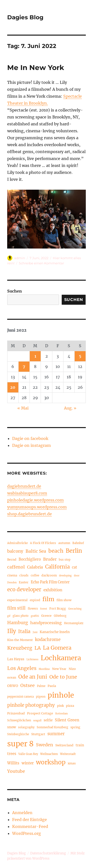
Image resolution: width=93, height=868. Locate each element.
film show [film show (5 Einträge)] (64, 600)
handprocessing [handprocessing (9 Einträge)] (46, 623)
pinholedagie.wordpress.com (35, 500)
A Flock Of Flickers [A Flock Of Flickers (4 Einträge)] (43, 543)
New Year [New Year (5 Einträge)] (59, 669)
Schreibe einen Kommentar (41, 263)
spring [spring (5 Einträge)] (75, 727)
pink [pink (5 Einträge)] (60, 706)
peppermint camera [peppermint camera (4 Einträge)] (20, 697)
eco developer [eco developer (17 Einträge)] (24, 590)
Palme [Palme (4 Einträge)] (41, 686)
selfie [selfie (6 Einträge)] (48, 720)
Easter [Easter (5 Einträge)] (24, 582)
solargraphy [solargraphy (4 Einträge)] (26, 727)
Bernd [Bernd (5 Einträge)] (12, 560)
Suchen (15, 291)
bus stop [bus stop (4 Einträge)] (65, 560)
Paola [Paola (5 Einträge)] (52, 686)
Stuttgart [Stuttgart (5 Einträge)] (38, 734)
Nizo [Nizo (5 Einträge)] (72, 669)
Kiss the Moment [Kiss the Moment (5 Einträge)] (20, 640)
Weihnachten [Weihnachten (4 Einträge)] (49, 754)
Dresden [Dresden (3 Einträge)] (12, 583)
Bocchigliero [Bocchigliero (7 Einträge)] (30, 559)
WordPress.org (27, 833)
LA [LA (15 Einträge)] (38, 648)
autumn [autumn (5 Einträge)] (64, 543)
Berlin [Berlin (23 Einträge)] (74, 551)
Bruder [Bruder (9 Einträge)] (50, 559)
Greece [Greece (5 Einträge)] (46, 616)
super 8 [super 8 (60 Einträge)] (20, 744)
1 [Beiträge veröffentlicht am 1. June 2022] (35, 356)
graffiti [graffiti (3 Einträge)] (35, 616)
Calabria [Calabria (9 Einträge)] (35, 567)
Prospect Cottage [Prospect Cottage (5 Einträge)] (40, 713)
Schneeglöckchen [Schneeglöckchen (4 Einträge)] (19, 720)
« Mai (23, 408)
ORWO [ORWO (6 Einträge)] (13, 686)
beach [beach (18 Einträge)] (56, 551)
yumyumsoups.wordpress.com (37, 507)
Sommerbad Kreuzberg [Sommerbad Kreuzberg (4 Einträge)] (52, 727)
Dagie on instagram (31, 445)
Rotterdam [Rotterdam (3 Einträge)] (62, 714)
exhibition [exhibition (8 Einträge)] (53, 590)
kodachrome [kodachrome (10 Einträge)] (48, 640)
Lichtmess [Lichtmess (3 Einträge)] (32, 660)
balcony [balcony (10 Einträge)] (15, 551)
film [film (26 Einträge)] (48, 599)
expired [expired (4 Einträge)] (35, 600)
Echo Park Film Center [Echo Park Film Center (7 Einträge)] (50, 582)
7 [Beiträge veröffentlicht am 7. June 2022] (24, 366)
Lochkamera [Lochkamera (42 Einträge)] (61, 658)
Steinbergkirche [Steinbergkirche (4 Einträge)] (18, 734)
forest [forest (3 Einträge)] (44, 609)
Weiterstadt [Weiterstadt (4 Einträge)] (68, 754)
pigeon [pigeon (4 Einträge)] (41, 697)
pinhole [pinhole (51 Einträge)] (61, 695)
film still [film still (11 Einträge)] (16, 608)
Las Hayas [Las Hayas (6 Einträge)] (16, 659)
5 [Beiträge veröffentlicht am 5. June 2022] (80, 356)
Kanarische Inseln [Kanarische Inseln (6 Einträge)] (55, 632)
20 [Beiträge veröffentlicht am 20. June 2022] (13, 387)
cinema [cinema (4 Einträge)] (12, 575)
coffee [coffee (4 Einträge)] (35, 575)
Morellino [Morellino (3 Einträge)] (44, 669)
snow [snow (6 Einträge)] (12, 727)
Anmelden (22, 813)
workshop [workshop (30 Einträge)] (51, 762)
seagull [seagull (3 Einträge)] (37, 721)
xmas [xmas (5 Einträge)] (72, 763)
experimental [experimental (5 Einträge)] (17, 600)
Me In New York (36, 68)
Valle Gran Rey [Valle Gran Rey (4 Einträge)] (28, 754)
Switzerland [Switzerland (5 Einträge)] (64, 745)
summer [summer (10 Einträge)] (56, 734)
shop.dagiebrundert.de (30, 514)
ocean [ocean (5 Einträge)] (12, 677)
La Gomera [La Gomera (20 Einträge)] (57, 648)
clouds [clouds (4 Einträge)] (24, 575)
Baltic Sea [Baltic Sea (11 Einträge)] (36, 551)
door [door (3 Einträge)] (77, 576)
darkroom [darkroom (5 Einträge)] (49, 575)
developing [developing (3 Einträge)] (65, 576)
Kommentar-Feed (30, 826)
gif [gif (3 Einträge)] (9, 616)
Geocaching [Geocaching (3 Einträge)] (75, 609)
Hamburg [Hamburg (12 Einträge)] (18, 623)
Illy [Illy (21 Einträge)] (12, 631)
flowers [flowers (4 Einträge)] (33, 609)
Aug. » (70, 408)
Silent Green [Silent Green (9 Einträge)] (67, 720)
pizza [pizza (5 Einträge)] (70, 706)
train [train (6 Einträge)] (80, 745)
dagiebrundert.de (24, 486)
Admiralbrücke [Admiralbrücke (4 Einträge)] (17, 543)
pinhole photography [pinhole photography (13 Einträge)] (31, 705)
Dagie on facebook (30, 438)
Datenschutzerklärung (48, 853)
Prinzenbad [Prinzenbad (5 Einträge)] (16, 713)
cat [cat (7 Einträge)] (75, 567)
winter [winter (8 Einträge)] (28, 763)
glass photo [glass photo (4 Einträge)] (21, 616)
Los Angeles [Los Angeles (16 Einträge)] (22, 668)
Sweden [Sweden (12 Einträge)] (45, 745)
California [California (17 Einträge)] (57, 567)
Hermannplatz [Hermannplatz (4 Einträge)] (74, 623)
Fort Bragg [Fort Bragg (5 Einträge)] (58, 608)
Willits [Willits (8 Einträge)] (13, 763)
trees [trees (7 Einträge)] (12, 754)
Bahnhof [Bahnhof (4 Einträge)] (78, 543)
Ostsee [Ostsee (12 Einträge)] (28, 685)
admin (20, 258)
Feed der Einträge (30, 820)
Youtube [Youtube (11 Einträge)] (16, 771)
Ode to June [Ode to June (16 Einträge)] (63, 677)
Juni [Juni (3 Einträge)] (35, 632)
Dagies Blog (25, 17)
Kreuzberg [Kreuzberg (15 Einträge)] (20, 648)
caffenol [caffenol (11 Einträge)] (16, 567)
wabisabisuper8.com (27, 493)
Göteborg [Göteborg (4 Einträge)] (60, 616)
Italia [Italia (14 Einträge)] (24, 631)
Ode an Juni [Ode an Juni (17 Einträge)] (33, 677)
